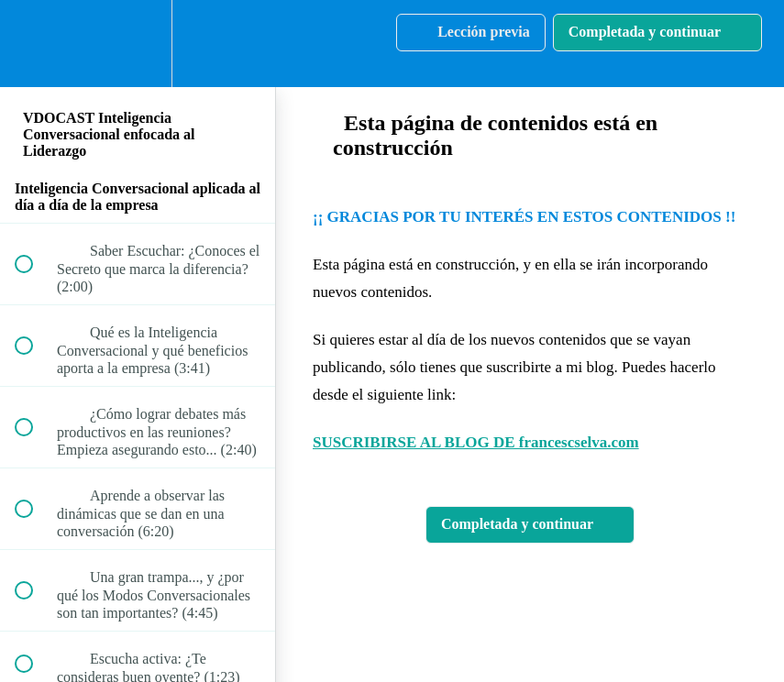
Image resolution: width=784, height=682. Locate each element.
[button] (34, 44)
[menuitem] (138, 44)
